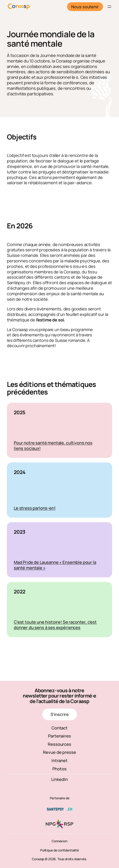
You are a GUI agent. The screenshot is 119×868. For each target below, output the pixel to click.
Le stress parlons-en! (35, 508)
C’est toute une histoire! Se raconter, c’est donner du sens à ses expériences (55, 625)
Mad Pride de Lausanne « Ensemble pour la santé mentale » (55, 565)
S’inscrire (60, 714)
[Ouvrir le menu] (109, 7)
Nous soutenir (85, 7)
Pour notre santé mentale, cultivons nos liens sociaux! (53, 445)
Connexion (59, 841)
